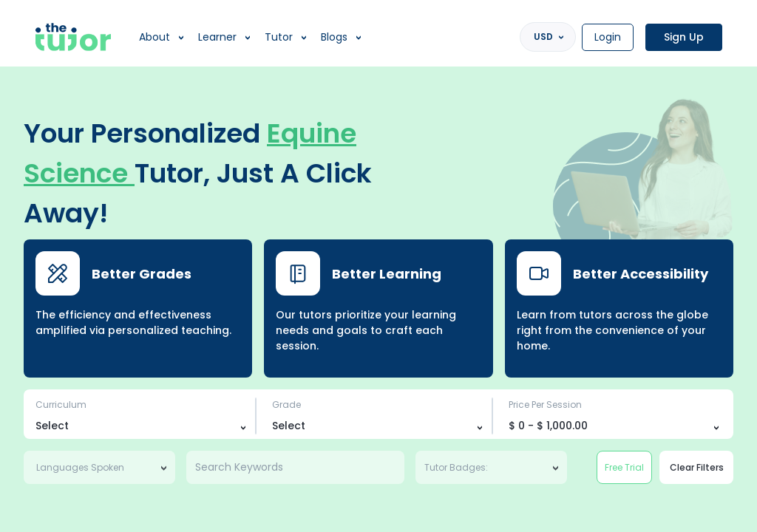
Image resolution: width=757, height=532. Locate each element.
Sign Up (684, 37)
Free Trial (624, 467)
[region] (378, 266)
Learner (217, 37)
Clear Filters (697, 467)
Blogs (334, 37)
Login (608, 37)
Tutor (279, 37)
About (155, 37)
